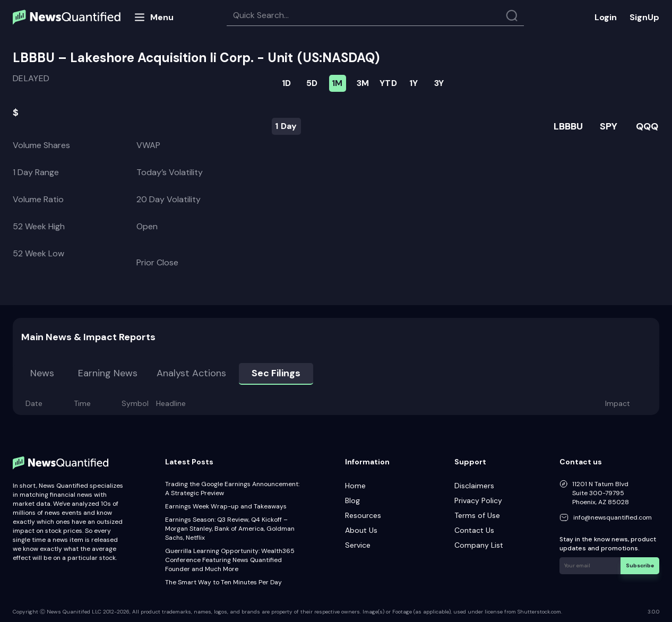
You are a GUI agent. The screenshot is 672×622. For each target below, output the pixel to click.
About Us (361, 530)
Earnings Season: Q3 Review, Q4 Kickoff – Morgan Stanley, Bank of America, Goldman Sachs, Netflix (230, 529)
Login (606, 17)
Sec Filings (276, 373)
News (42, 373)
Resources (363, 515)
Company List (479, 545)
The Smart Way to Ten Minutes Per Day (223, 582)
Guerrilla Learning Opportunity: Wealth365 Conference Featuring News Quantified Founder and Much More (230, 560)
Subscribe (640, 565)
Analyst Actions (191, 373)
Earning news (108, 373)
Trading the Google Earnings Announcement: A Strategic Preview (232, 489)
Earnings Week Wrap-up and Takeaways (226, 506)
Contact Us (474, 530)
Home (355, 486)
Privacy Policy (478, 500)
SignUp (644, 17)
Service (358, 545)
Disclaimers (474, 486)
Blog (352, 500)
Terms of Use (477, 515)
